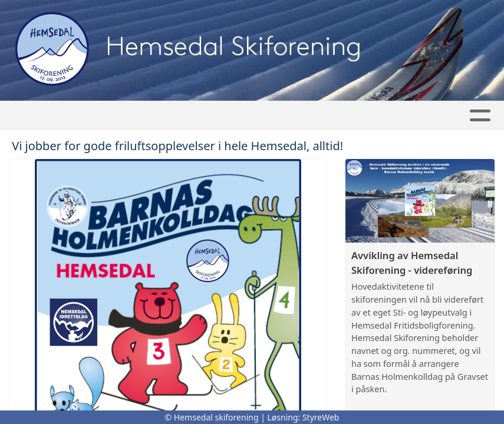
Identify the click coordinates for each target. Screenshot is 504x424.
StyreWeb (321, 417)
